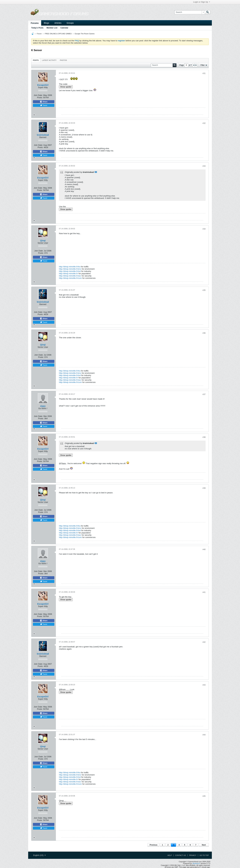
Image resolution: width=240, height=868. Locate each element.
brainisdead (43, 135)
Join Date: (38, 95)
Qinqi (43, 241)
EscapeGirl (43, 85)
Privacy (193, 855)
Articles (58, 23)
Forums (35, 23)
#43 (204, 685)
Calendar (64, 28)
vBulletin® (196, 863)
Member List (52, 28)
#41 (204, 592)
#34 (204, 229)
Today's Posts (37, 28)
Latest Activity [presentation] (49, 60)
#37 (204, 394)
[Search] (190, 12)
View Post (96, 172)
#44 (204, 735)
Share (44, 102)
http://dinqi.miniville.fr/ (68, 274)
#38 (204, 437)
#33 (204, 166)
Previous (153, 845)
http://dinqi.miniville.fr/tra (70, 267)
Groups (70, 23)
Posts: (40, 97)
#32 (204, 123)
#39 (204, 488)
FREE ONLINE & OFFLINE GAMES (58, 34)
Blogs (46, 23)
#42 (204, 642)
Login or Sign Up (202, 2)
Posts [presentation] (36, 60)
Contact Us (181, 855)
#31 (204, 73)
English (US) (39, 855)
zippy (43, 406)
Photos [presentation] (63, 60)
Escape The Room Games (85, 34)
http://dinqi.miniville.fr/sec (70, 276)
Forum (39, 34)
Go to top (204, 855)
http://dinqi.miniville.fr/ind (70, 271)
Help (170, 855)
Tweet (44, 105)
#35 (204, 290)
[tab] (36, 60)
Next (204, 845)
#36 (204, 333)
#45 (204, 796)
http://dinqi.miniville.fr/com (70, 278)
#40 (204, 549)
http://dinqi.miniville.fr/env (70, 269)
